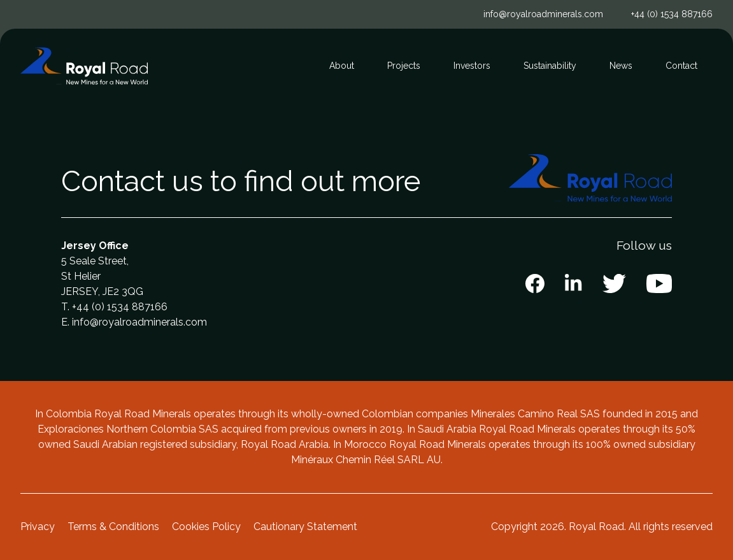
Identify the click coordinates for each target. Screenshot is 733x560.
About (342, 66)
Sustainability (550, 66)
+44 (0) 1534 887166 (672, 14)
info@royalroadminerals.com (543, 14)
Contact (681, 66)
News (621, 66)
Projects (404, 66)
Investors (472, 66)
